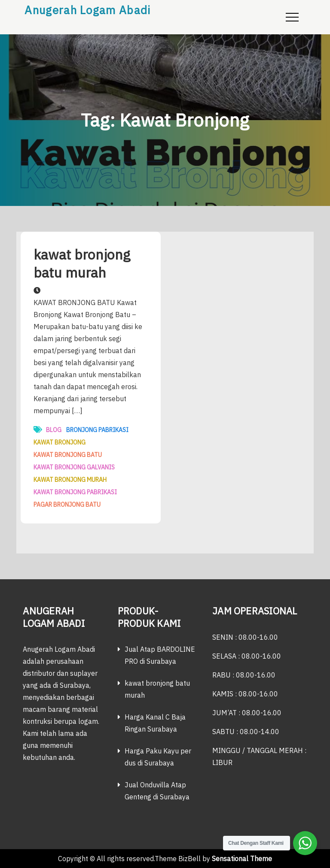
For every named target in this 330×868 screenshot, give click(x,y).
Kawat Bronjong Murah (70, 480)
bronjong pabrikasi (97, 430)
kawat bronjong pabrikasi (75, 492)
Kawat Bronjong (60, 442)
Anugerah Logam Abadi (87, 10)
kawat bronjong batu (68, 455)
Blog (54, 430)
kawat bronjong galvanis (74, 467)
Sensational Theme (242, 859)
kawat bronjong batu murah (82, 263)
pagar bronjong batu (67, 505)
